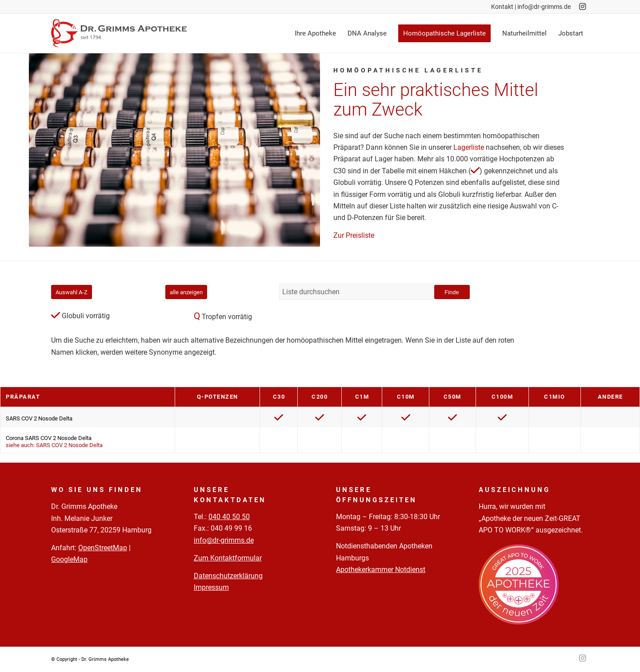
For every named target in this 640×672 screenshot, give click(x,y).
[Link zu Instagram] (582, 7)
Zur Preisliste (354, 235)
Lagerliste (469, 147)
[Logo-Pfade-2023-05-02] (119, 33)
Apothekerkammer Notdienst (381, 570)
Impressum (211, 587)
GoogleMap (69, 559)
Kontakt (502, 7)
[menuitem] (315, 33)
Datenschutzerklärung (228, 576)
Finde (452, 292)
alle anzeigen (186, 292)
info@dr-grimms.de (544, 7)
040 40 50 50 (229, 517)
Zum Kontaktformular (228, 558)
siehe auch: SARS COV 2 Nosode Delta (54, 445)
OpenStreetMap (103, 548)
